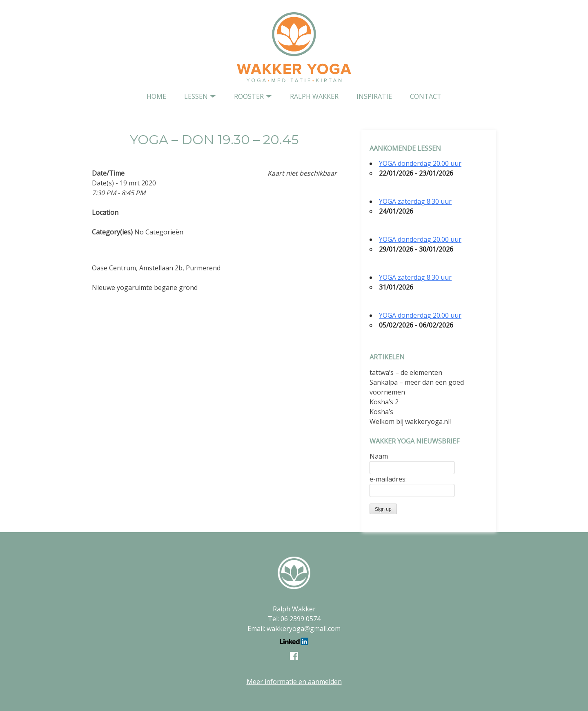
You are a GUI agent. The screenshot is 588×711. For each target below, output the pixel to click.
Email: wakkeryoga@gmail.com (294, 629)
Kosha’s (381, 412)
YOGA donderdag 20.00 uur (420, 163)
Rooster (249, 96)
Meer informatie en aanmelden (294, 682)
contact (426, 96)
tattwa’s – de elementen (406, 372)
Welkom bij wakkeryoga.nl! (410, 421)
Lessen (196, 96)
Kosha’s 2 (384, 402)
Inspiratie (374, 96)
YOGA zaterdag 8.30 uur (415, 201)
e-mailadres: (388, 479)
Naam (379, 456)
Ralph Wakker (314, 96)
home (156, 96)
